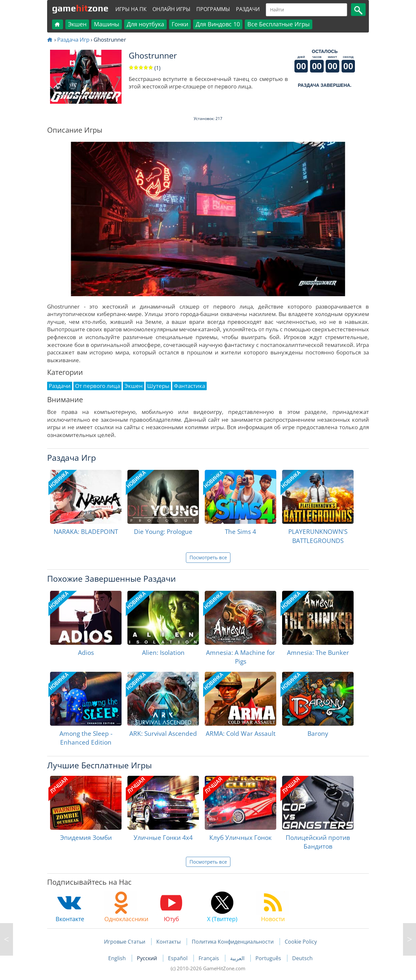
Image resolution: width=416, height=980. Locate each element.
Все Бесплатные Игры (279, 24)
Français (209, 958)
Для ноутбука (145, 24)
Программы (213, 9)
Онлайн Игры (171, 9)
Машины (107, 24)
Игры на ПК (131, 9)
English (118, 958)
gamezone (80, 8)
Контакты (169, 942)
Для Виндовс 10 (218, 24)
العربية (238, 958)
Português (269, 958)
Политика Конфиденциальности (233, 942)
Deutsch (302, 958)
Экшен (77, 24)
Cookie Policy (301, 942)
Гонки (180, 24)
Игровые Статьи (125, 942)
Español (178, 958)
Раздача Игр (73, 40)
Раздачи (248, 9)
